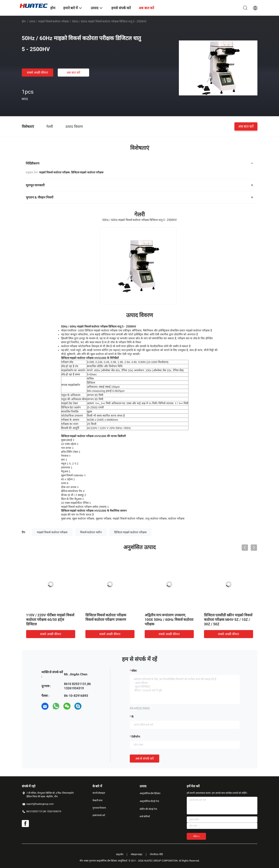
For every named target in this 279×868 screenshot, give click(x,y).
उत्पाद (32, 21)
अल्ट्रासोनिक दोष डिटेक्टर (150, 793)
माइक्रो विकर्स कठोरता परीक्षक (54, 21)
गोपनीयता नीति (156, 854)
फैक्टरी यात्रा (98, 800)
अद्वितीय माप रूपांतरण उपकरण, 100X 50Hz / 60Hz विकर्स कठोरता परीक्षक (169, 620)
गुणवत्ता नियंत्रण (99, 808)
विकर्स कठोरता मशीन (91, 532)
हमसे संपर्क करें (99, 815)
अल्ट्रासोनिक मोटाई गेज (149, 801)
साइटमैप (120, 854)
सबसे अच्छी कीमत (37, 73)
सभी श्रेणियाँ (145, 817)
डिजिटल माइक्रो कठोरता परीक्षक (130, 532)
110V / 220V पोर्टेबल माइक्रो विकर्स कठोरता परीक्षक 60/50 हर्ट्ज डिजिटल (50, 620)
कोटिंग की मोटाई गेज (148, 809)
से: (133, 717)
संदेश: (134, 671)
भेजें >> (196, 836)
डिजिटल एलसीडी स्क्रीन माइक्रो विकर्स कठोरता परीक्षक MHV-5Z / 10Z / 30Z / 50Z (228, 620)
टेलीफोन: (136, 737)
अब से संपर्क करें (145, 759)
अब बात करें (73, 73)
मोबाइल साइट (137, 854)
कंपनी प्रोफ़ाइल (99, 793)
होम (24, 21)
